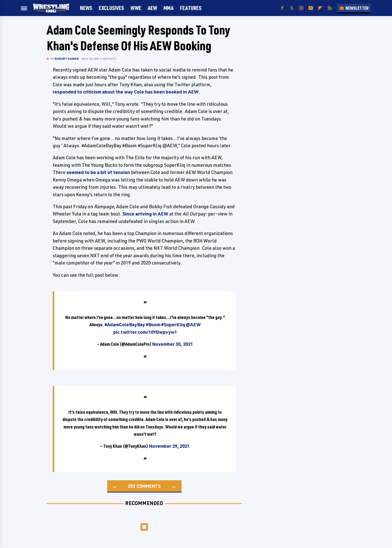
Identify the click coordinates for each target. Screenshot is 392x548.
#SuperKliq (173, 324)
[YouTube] (311, 8)
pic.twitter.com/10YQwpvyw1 (145, 332)
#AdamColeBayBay (125, 324)
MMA (168, 8)
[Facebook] (282, 8)
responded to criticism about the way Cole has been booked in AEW (126, 92)
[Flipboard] (320, 8)
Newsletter (354, 8)
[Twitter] (292, 8)
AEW (152, 8)
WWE (136, 8)
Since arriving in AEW (145, 214)
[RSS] (330, 8)
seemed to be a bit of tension (98, 172)
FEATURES (191, 8)
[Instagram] (301, 8)
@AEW (193, 324)
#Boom (153, 324)
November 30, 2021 (172, 344)
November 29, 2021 (169, 446)
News (86, 8)
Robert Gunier (67, 59)
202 (131, 486)
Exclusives (111, 8)
